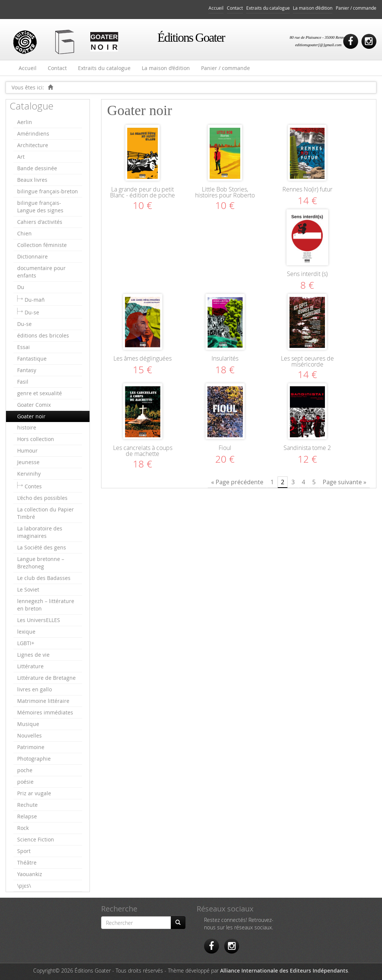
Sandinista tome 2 (307, 448)
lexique (26, 632)
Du (21, 287)
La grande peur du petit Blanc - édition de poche (143, 192)
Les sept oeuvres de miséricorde (307, 361)
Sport (24, 851)
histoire (27, 427)
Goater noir (31, 416)
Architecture (33, 145)
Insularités (225, 358)
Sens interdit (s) (307, 274)
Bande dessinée (37, 168)
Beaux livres (32, 180)
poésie (25, 782)
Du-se (32, 312)
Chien (24, 233)
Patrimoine (31, 747)
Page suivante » (345, 482)
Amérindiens (33, 134)
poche (25, 770)
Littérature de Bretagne (46, 678)
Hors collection (36, 439)
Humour (27, 451)
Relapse (27, 816)
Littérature (30, 666)
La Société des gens (42, 547)
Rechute (27, 805)
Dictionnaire (32, 256)
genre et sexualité (40, 393)
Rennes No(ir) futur (307, 189)
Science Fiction (36, 839)
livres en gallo (35, 689)
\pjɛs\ (24, 886)
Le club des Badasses (44, 578)
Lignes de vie (33, 655)
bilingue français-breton (48, 191)
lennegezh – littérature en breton (46, 605)
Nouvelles (29, 735)
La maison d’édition (313, 8)
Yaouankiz (30, 874)
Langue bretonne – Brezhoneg (41, 563)
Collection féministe (42, 245)
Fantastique (32, 359)
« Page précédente (237, 482)
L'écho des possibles (42, 498)
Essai (24, 347)
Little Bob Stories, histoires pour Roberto (225, 192)
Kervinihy (29, 474)
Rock (23, 828)
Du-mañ (35, 300)
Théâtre (27, 862)
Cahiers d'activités (40, 222)
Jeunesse (28, 462)
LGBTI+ (26, 643)
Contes (33, 486)
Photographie (34, 759)
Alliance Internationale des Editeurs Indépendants (284, 971)
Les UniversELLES (39, 620)
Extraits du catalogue (268, 8)
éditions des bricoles (43, 335)
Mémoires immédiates (45, 712)
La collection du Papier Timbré (46, 513)
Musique (28, 724)
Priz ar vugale (34, 793)
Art (21, 157)
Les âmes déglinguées (143, 358)
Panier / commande (356, 8)
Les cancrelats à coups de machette (143, 451)
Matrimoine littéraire (43, 701)
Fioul (225, 448)
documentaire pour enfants (41, 272)
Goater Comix (34, 405)
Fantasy (27, 370)
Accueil (216, 8)
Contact (235, 8)
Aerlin (25, 122)
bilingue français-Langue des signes (40, 207)
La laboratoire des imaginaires (40, 532)
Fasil (23, 382)
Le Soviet (28, 589)
